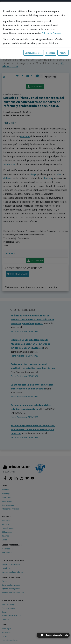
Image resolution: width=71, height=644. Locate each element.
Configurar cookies (34, 53)
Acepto (63, 53)
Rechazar (51, 53)
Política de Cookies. (51, 33)
